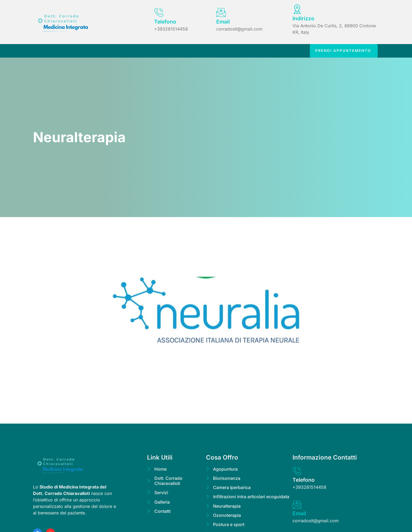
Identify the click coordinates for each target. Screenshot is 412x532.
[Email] (221, 12)
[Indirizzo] (297, 9)
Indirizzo (303, 18)
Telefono (165, 22)
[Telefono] (159, 12)
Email (223, 22)
